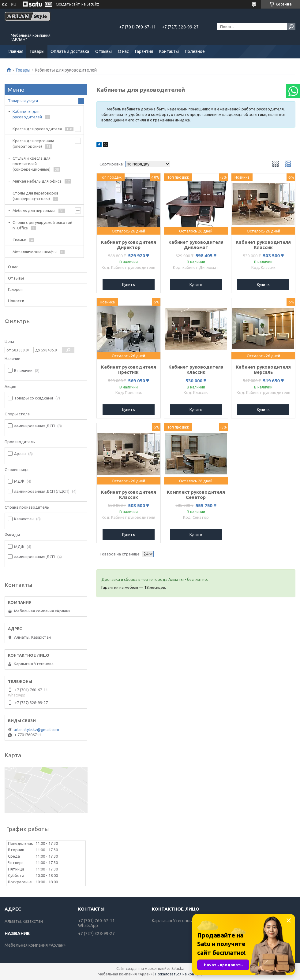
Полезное (195, 51)
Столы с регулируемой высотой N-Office (42, 225)
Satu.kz (178, 969)
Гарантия (144, 51)
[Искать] (291, 27)
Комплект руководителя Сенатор (196, 495)
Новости (16, 301)
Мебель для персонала (34, 210)
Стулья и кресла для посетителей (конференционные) (32, 164)
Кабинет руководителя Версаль (263, 369)
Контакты (169, 51)
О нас (123, 51)
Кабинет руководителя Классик (263, 245)
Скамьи (19, 240)
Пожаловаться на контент (179, 974)
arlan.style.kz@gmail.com (36, 729)
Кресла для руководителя (37, 129)
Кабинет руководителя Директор (129, 245)
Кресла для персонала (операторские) (33, 143)
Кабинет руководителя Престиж (129, 369)
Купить (129, 284)
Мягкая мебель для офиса (37, 181)
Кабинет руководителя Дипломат (196, 245)
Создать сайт (68, 4)
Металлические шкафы (35, 252)
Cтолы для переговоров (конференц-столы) (36, 196)
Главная (15, 51)
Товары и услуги (23, 101)
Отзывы (103, 51)
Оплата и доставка (70, 51)
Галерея (15, 289)
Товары (37, 51)
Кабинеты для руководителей (27, 114)
